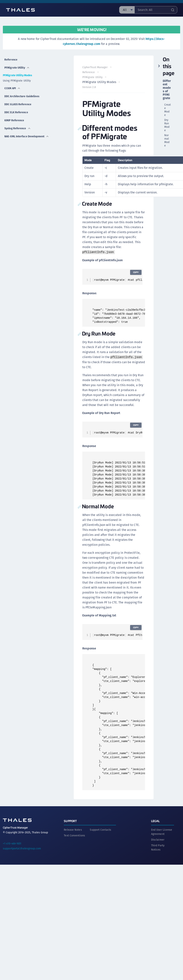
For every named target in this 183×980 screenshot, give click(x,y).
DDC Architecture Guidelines (22, 96)
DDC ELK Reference (16, 112)
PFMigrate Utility (17, 68)
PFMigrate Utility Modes (17, 75)
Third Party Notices (158, 847)
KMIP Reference (14, 120)
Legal (155, 820)
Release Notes (73, 829)
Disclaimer (158, 839)
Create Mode (168, 110)
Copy (135, 272)
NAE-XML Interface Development (27, 136)
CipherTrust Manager (96, 67)
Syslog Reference (18, 128)
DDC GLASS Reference (18, 104)
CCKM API (12, 88)
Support (70, 820)
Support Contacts (100, 829)
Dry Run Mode (167, 125)
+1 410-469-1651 (12, 843)
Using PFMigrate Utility (17, 81)
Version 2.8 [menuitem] (90, 87)
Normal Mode (167, 140)
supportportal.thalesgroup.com (22, 848)
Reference (11, 60)
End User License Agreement (162, 831)
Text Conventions (74, 835)
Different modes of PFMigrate (167, 90)
